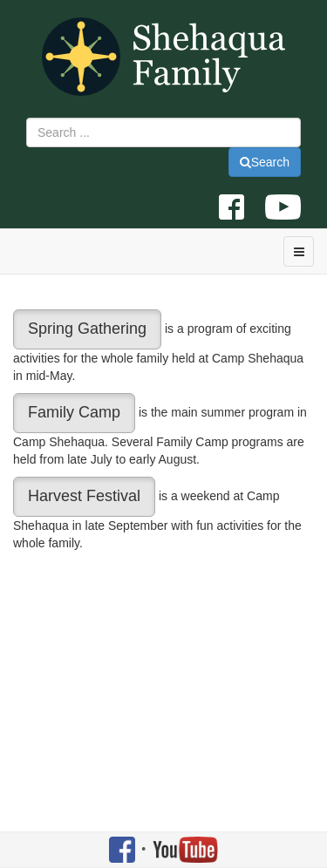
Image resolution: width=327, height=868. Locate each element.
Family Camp (74, 412)
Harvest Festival (84, 496)
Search (265, 162)
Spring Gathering (87, 329)
